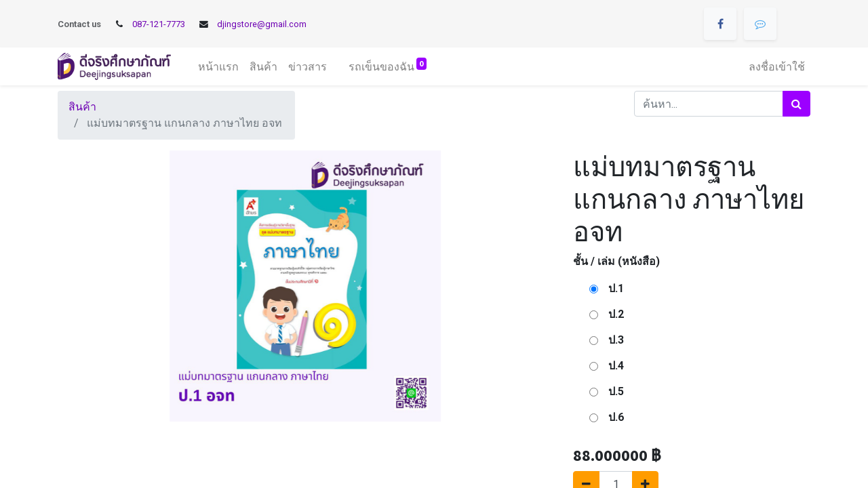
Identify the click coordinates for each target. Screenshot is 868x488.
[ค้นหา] (796, 104)
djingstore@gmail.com (262, 24)
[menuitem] (218, 66)
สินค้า (82, 107)
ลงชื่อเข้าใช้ (777, 66)
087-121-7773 (159, 24)
